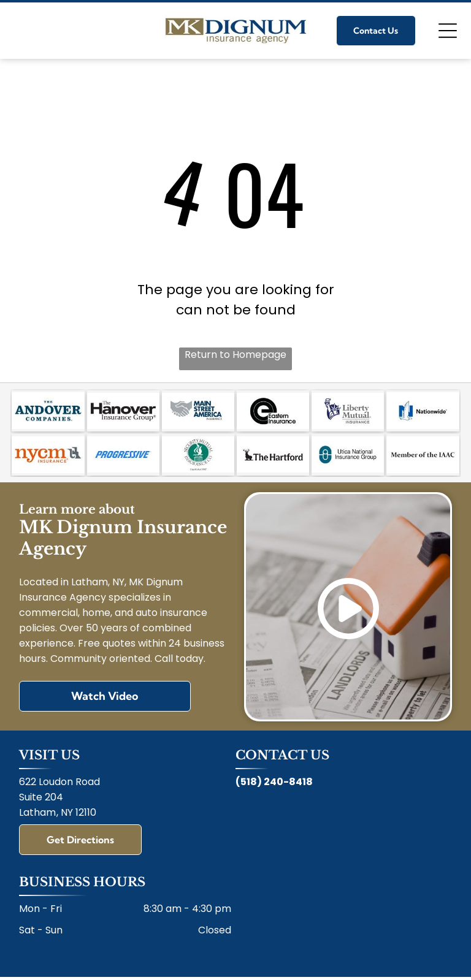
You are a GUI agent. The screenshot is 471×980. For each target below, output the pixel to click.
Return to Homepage (235, 355)
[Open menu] (448, 31)
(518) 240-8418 (274, 773)
